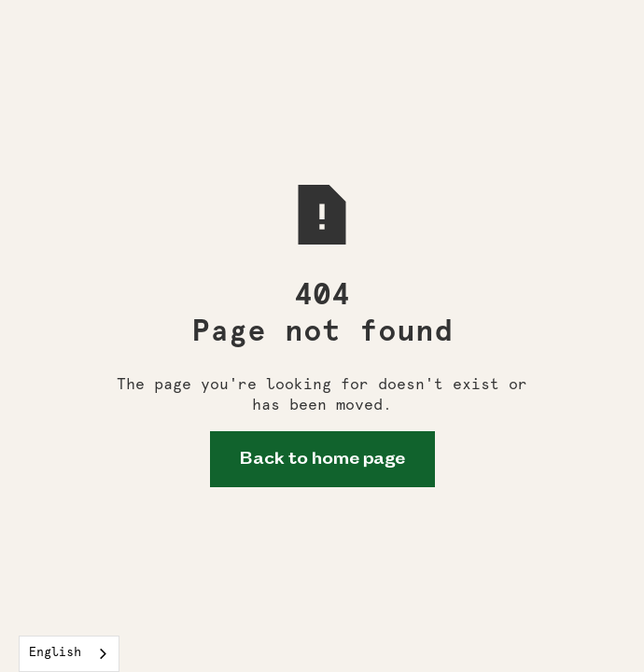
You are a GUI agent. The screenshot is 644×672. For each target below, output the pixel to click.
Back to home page (322, 459)
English (55, 653)
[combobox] (69, 654)
